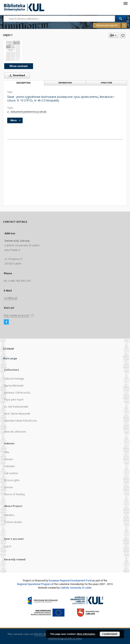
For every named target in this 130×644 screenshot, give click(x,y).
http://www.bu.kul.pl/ (17, 315)
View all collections (15, 432)
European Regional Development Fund (70, 580)
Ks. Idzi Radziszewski (16, 407)
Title (7, 452)
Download (16, 75)
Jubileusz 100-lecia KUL (17, 393)
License (9, 487)
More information (86, 634)
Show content (19, 66)
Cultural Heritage (14, 379)
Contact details (13, 522)
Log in (8, 546)
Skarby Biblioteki (14, 386)
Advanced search (107, 25)
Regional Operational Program (34, 584)
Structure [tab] (106, 83)
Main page (10, 358)
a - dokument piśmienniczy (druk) (27, 112)
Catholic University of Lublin (76, 588)
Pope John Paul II (14, 400)
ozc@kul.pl (11, 298)
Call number (11, 473)
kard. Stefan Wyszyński (17, 414)
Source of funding (15, 494)
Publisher (10, 466)
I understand (110, 634)
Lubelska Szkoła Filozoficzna (21, 421)
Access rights (12, 480)
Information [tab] (65, 83)
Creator (9, 459)
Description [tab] (23, 83)
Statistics (9, 515)
